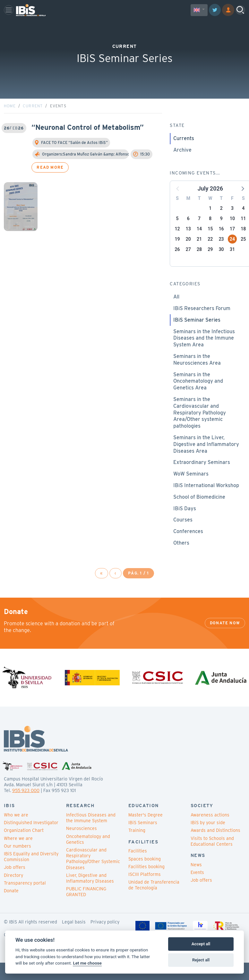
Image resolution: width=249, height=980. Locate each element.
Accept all (201, 944)
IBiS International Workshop (206, 501)
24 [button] (232, 255)
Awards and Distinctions (215, 846)
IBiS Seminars (143, 838)
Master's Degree (146, 831)
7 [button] (199, 234)
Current (33, 122)
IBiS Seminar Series (197, 336)
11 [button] (243, 234)
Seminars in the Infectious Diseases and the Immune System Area (204, 354)
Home (10, 122)
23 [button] (221, 255)
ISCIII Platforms (145, 890)
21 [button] (199, 255)
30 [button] (221, 265)
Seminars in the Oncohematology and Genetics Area (198, 397)
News (196, 880)
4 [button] (243, 224)
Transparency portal (25, 899)
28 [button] (199, 265)
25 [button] (243, 255)
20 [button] (188, 255)
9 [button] (221, 234)
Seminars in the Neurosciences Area (197, 375)
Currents (184, 154)
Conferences (188, 547)
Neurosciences (82, 844)
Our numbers (17, 862)
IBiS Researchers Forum (202, 324)
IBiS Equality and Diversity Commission (31, 872)
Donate (11, 906)
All (176, 312)
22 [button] (210, 255)
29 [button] (210, 265)
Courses (183, 535)
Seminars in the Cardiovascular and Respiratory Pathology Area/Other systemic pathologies (200, 428)
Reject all (201, 960)
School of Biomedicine (199, 513)
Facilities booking (146, 882)
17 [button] (232, 245)
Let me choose (87, 963)
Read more (50, 183)
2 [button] (221, 224)
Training (137, 846)
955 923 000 (26, 806)
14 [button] (199, 245)
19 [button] (177, 255)
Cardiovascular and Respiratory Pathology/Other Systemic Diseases (93, 874)
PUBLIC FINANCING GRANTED (86, 907)
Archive (182, 166)
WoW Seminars (191, 490)
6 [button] (188, 234)
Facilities (138, 867)
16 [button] (221, 245)
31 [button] (232, 265)
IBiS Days (185, 524)
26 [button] (177, 265)
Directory (13, 891)
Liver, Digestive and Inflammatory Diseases (90, 894)
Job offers (15, 883)
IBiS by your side (208, 838)
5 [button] (177, 234)
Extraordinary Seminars (202, 478)
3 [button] (232, 224)
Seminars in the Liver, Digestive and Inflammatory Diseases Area (206, 460)
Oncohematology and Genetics (88, 855)
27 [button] (188, 265)
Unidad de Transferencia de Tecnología (154, 901)
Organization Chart (24, 846)
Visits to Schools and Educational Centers (212, 857)
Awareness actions (210, 831)
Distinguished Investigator (31, 838)
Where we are (18, 854)
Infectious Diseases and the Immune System (91, 833)
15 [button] (210, 245)
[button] (242, 204)
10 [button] (232, 234)
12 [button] (177, 245)
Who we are (16, 831)
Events (197, 888)
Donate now (225, 639)
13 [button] (188, 245)
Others (181, 559)
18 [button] (243, 245)
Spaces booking (145, 874)
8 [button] (210, 234)
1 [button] (210, 224)
